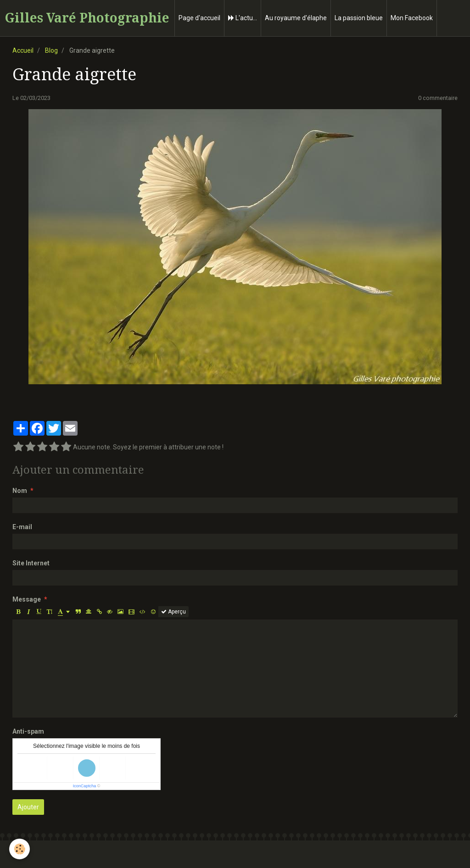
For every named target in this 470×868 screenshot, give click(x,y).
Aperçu (173, 612)
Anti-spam (28, 731)
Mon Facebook (412, 18)
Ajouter (28, 807)
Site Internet (31, 563)
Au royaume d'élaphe (296, 18)
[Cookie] (20, 849)
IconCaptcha (85, 786)
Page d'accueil (199, 18)
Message (27, 599)
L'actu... (243, 18)
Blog (51, 50)
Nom (20, 491)
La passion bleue (359, 18)
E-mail (22, 527)
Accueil (23, 50)
